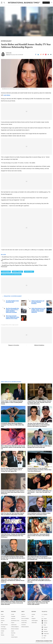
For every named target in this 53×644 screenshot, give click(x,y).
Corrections (24, 625)
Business (3, 621)
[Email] (48, 54)
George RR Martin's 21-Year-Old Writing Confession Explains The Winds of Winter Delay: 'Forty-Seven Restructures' (40, 470)
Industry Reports (14, 637)
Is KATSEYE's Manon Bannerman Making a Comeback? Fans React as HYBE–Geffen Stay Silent (12, 425)
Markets (2, 618)
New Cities (13, 633)
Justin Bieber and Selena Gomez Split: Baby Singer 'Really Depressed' (19, 263)
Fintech (13, 635)
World (2, 614)
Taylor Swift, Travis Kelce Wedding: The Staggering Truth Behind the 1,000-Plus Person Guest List (13, 581)
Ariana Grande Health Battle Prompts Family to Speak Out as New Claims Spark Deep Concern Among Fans (13, 492)
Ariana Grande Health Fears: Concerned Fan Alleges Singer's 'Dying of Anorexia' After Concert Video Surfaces (39, 603)
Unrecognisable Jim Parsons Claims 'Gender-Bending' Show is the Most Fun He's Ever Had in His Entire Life (13, 558)
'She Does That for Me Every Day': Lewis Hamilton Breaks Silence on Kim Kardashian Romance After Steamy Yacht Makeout (39, 425)
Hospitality (13, 616)
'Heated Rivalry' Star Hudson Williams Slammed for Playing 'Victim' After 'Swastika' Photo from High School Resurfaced (39, 402)
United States (34, 623)
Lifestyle (3, 631)
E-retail (13, 614)
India (32, 616)
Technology (3, 627)
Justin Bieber (7, 95)
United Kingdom (35, 621)
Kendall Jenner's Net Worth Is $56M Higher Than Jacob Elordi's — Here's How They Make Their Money (40, 492)
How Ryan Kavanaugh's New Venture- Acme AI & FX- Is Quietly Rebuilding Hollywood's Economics (12, 310)
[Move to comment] (51, 54)
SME (2, 623)
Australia (33, 614)
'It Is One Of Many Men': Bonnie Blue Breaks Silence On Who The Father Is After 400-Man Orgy (39, 536)
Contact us (23, 616)
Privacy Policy (24, 621)
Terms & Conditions (25, 618)
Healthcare (13, 618)
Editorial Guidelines (39, 345)
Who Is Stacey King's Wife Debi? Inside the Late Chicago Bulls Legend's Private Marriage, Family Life (13, 447)
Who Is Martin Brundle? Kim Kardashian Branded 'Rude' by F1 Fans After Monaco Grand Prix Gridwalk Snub (39, 558)
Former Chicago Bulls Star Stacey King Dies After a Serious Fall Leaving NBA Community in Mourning (39, 581)
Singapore (34, 618)
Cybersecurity (14, 625)
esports (13, 631)
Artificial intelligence (15, 627)
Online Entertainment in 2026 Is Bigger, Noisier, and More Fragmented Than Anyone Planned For (38, 310)
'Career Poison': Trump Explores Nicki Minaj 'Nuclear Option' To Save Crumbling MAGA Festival (12, 402)
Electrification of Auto (15, 621)
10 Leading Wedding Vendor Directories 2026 (12, 301)
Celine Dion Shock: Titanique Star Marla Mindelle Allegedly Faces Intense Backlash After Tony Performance (13, 536)
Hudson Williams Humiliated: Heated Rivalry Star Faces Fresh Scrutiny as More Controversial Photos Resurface (13, 603)
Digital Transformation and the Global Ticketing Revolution (38, 302)
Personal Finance (4, 625)
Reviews (3, 635)
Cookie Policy (24, 623)
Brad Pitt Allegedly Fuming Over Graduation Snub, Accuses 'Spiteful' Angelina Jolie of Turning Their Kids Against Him (12, 470)
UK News (3, 616)
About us (23, 614)
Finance (13, 623)
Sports (2, 633)
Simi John (9, 53)
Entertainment (4, 629)
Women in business (15, 629)
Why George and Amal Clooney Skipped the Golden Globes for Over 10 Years (13, 317)
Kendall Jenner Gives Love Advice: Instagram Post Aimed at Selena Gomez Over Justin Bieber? (25, 257)
